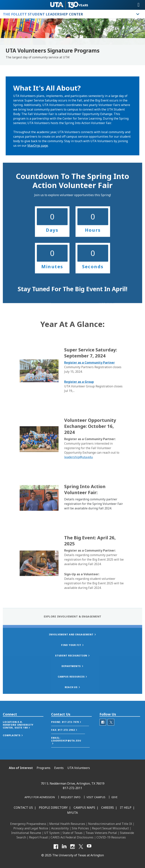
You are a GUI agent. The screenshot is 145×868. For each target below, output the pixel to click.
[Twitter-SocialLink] (111, 730)
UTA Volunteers (79, 768)
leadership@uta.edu (78, 495)
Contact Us (23, 808)
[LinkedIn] (64, 847)
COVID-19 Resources (111, 837)
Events (59, 768)
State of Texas (72, 833)
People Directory (53, 808)
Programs (44, 768)
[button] (23, 733)
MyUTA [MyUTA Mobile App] (72, 813)
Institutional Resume (26, 833)
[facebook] (103, 730)
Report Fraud (38, 837)
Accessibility (60, 828)
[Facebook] (56, 847)
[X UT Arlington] (81, 847)
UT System (52, 833)
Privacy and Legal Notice (31, 828)
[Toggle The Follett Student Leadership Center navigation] (138, 14)
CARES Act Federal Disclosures (72, 837)
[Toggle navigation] (139, 5)
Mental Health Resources (67, 824)
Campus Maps (84, 808)
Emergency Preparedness (28, 824)
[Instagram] (72, 847)
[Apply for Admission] (40, 797)
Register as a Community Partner (89, 400)
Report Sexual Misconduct (110, 828)
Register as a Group (79, 419)
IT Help (126, 808)
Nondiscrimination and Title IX (110, 824)
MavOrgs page (38, 146)
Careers (108, 808)
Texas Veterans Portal (101, 833)
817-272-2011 (72, 788)
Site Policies (80, 828)
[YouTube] (89, 847)
